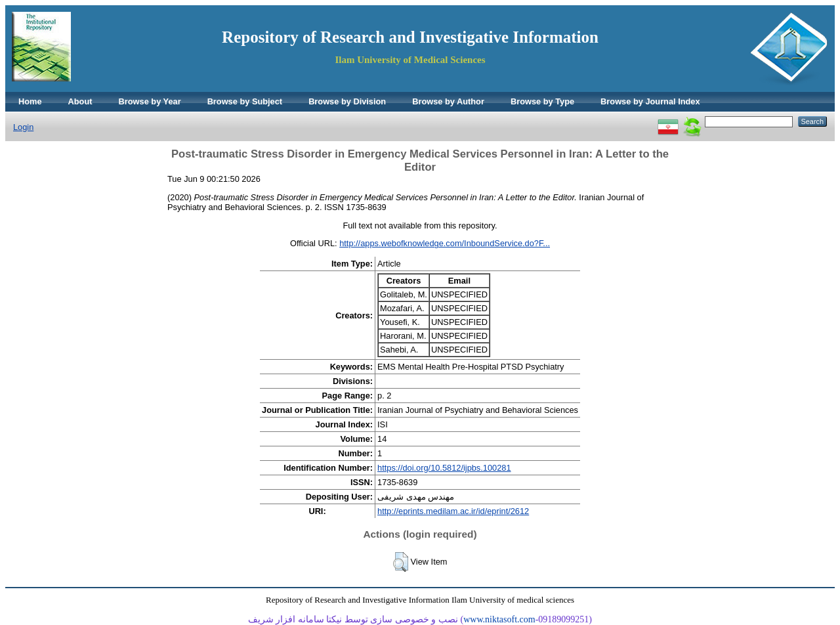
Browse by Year (150, 101)
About (80, 101)
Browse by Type (542, 101)
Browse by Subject (245, 101)
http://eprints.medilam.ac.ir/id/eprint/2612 (453, 511)
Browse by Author (448, 101)
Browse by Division (347, 101)
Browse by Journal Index (650, 101)
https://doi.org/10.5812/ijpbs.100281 (444, 468)
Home (30, 101)
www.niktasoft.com (499, 619)
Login (23, 127)
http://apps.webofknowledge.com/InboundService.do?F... (445, 243)
